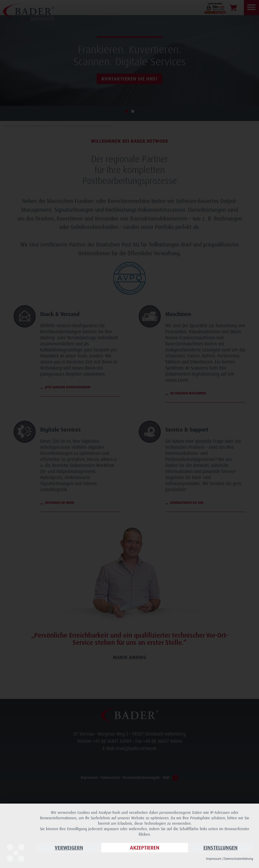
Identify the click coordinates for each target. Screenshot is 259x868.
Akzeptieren (145, 848)
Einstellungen (220, 848)
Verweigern (69, 848)
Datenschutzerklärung (238, 859)
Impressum (214, 859)
